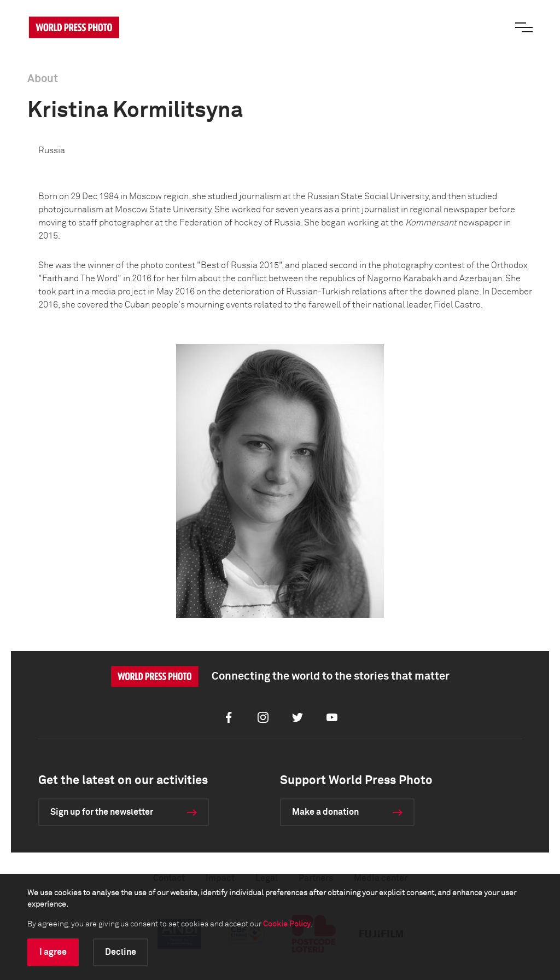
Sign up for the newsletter (102, 812)
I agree (53, 952)
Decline (121, 952)
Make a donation (325, 812)
